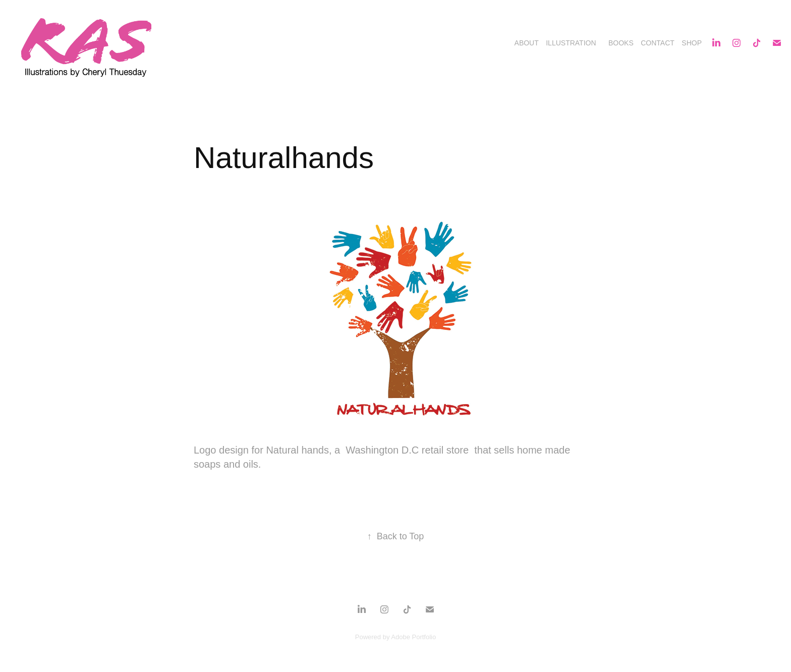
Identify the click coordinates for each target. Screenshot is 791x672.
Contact (658, 43)
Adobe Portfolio (413, 637)
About (527, 43)
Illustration (571, 43)
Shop (692, 43)
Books (621, 43)
